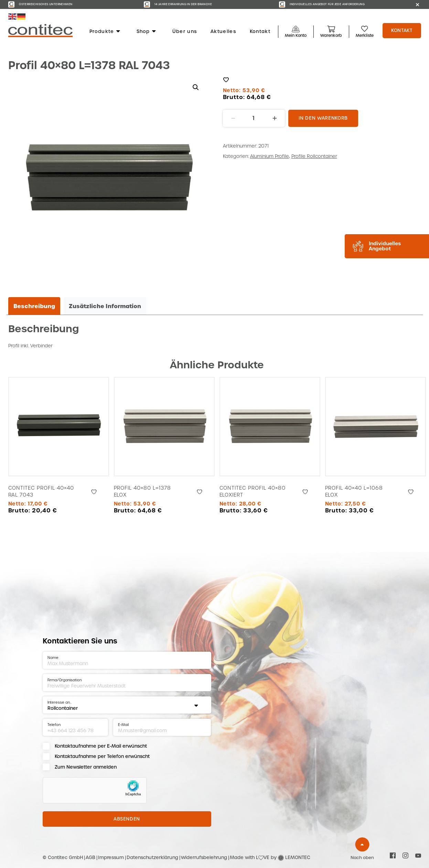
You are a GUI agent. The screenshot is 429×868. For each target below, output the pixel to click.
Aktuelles (223, 32)
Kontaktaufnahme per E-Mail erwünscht (101, 746)
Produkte (105, 32)
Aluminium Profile (270, 156)
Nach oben (362, 858)
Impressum (111, 858)
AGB (90, 858)
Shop (147, 32)
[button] (196, 87)
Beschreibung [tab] (34, 306)
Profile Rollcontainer (314, 156)
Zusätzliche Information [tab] (105, 306)
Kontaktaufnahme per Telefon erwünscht (102, 756)
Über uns (185, 32)
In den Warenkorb (323, 118)
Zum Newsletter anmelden (86, 767)
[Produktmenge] (254, 118)
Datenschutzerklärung (152, 858)
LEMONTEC (298, 858)
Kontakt (260, 32)
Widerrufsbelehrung (204, 858)
